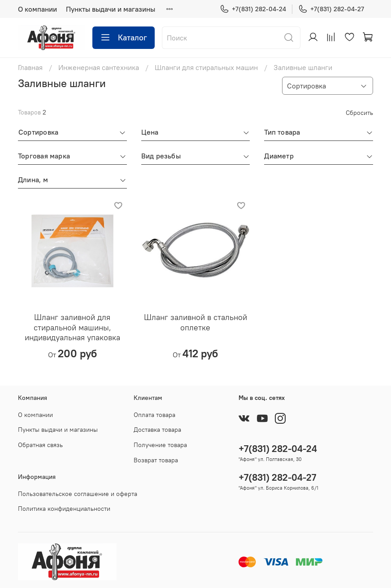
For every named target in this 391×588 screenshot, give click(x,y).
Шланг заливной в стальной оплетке (195, 322)
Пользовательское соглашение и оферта (78, 494)
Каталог (124, 38)
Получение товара (160, 445)
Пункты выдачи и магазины (111, 9)
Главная (30, 67)
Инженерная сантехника (99, 67)
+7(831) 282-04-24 (253, 9)
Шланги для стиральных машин (206, 67)
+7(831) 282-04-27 (331, 9)
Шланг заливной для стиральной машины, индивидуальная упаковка (72, 327)
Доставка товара (157, 430)
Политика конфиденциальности (64, 509)
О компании (37, 9)
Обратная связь (40, 445)
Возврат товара (156, 460)
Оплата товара (154, 415)
